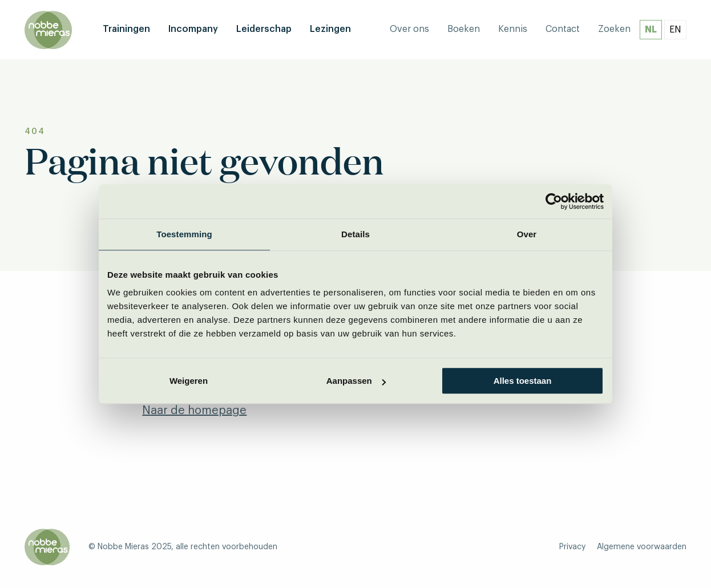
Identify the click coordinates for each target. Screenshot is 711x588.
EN (675, 30)
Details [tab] (355, 234)
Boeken (464, 29)
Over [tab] (527, 234)
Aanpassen (356, 381)
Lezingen (330, 29)
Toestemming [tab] (184, 234)
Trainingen (126, 29)
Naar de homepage (194, 411)
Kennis (513, 29)
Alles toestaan (523, 381)
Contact (563, 29)
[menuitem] (126, 30)
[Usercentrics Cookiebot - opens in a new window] (554, 201)
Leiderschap (264, 29)
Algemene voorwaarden (642, 547)
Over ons (409, 29)
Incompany (193, 29)
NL (651, 30)
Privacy (572, 547)
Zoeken (614, 29)
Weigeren (189, 381)
